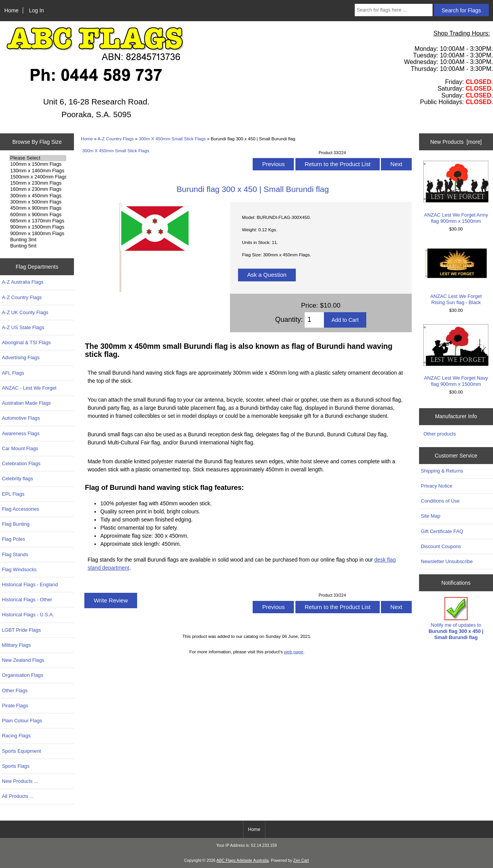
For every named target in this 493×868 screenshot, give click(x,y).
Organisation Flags (23, 675)
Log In (36, 10)
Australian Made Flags (26, 403)
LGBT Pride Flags (21, 630)
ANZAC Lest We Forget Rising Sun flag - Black (456, 274)
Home (11, 10)
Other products (439, 434)
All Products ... (18, 796)
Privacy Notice (437, 486)
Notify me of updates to (456, 619)
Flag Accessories (20, 509)
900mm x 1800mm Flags (38, 234)
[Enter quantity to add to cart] (314, 320)
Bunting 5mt (38, 246)
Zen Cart (301, 860)
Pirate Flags (15, 706)
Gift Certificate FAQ (442, 531)
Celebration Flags (21, 463)
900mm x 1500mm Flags (38, 227)
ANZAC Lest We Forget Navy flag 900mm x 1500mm (456, 356)
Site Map (431, 516)
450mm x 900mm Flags (38, 208)
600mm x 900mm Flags (38, 215)
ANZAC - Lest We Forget (29, 388)
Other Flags (15, 691)
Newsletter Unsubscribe (447, 561)
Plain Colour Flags (22, 721)
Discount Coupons (441, 546)
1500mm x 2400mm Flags (38, 177)
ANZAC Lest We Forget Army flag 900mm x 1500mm (456, 192)
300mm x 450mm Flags (38, 196)
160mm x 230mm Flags (38, 189)
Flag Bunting (16, 524)
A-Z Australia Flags (23, 282)
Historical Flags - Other (27, 600)
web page (293, 652)
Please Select (38, 158)
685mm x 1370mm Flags (38, 221)
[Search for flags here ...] (394, 10)
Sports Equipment (21, 751)
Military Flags (16, 645)
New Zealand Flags (23, 660)
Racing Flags (16, 736)
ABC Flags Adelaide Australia (243, 860)
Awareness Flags (21, 433)
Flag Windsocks (19, 569)
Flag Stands (15, 554)
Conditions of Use (440, 501)
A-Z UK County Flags (25, 312)
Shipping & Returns (442, 471)
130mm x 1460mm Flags (38, 171)
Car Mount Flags (20, 448)
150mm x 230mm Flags (38, 183)
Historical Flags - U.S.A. (28, 615)
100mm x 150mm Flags (38, 164)
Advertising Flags (21, 357)
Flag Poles (13, 539)
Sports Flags (16, 766)
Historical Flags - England (30, 585)
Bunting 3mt (38, 240)
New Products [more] (456, 142)
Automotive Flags (21, 418)
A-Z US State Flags (23, 327)
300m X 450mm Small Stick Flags (172, 139)
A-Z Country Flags (116, 139)
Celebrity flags (18, 479)
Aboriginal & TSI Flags (26, 342)
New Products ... (20, 781)
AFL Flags (13, 373)
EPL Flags (13, 494)
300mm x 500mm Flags (38, 202)
